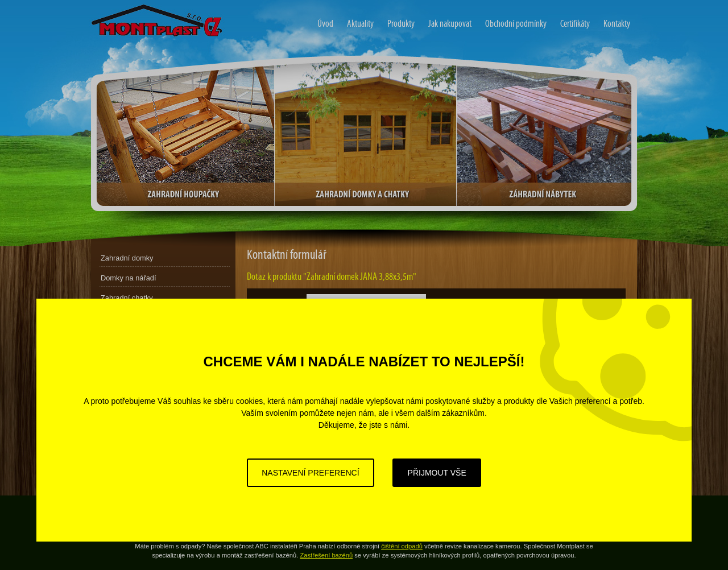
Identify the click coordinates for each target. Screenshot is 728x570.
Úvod (325, 24)
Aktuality (360, 24)
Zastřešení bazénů (326, 555)
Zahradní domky (127, 258)
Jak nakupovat (450, 24)
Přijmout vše (437, 473)
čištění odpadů (402, 546)
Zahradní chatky (127, 298)
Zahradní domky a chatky (365, 135)
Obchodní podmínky (516, 24)
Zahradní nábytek (544, 135)
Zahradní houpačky (185, 135)
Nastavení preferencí (310, 473)
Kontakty (617, 24)
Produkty (401, 24)
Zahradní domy (113, 7)
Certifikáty (575, 24)
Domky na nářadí (128, 278)
